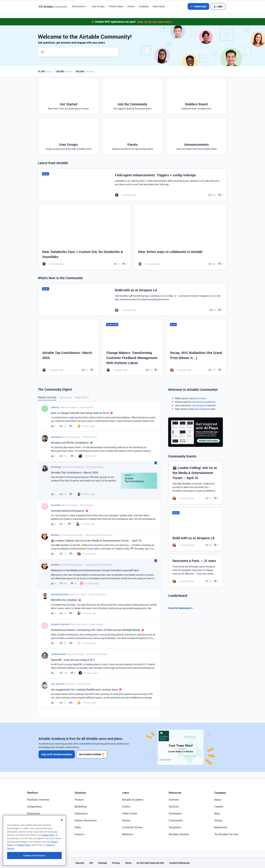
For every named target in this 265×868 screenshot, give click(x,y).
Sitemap (103, 863)
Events (131, 6)
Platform (32, 793)
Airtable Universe (179, 834)
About (218, 800)
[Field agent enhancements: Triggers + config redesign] (132, 185)
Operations (81, 813)
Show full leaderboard (182, 608)
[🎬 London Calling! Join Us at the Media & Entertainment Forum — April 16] (196, 483)
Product (79, 800)
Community (176, 820)
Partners (174, 800)
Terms (128, 863)
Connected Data (37, 834)
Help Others (82, 397)
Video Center (130, 813)
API (91, 863)
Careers (219, 807)
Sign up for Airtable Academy (57, 754)
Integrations (34, 807)
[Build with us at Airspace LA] (132, 300)
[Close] (62, 841)
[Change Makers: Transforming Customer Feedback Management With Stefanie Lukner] (133, 347)
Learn (125, 793)
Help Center (159, 6)
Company (220, 793)
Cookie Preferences (179, 863)
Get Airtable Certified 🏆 (92, 754)
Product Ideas (116, 6)
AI (28, 827)
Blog (217, 813)
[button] (198, 6)
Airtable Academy (133, 800)
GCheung (56, 467)
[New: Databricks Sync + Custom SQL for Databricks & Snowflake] (85, 237)
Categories (66, 397)
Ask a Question (202, 409)
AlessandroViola (60, 594)
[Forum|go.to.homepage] (53, 6)
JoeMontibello (59, 654)
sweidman (56, 437)
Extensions (34, 813)
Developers (175, 813)
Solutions (80, 793)
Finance (79, 834)
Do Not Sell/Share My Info (150, 863)
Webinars (128, 834)
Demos (126, 820)
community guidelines (204, 402)
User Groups (98, 6)
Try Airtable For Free (226, 834)
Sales (78, 827)
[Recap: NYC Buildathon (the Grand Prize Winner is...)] (196, 347)
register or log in (198, 398)
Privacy (116, 863)
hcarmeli (56, 505)
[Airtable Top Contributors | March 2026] (69, 347)
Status (218, 820)
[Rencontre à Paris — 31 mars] (196, 571)
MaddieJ (56, 535)
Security (80, 863)
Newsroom (221, 827)
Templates (175, 827)
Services (174, 807)
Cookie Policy (48, 856)
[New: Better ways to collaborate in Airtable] (180, 237)
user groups (198, 405)
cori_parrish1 (58, 684)
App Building (35, 820)
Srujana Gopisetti (60, 624)
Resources (175, 793)
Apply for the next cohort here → (155, 22)
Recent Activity (47, 397)
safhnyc (55, 407)
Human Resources (86, 820)
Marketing (81, 807)
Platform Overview (38, 800)
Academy (143, 6)
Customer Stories (132, 827)
